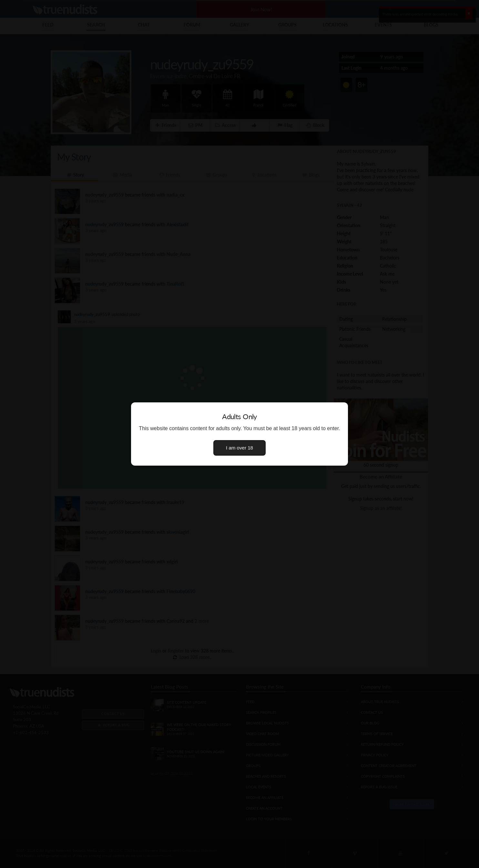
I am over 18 (239, 448)
